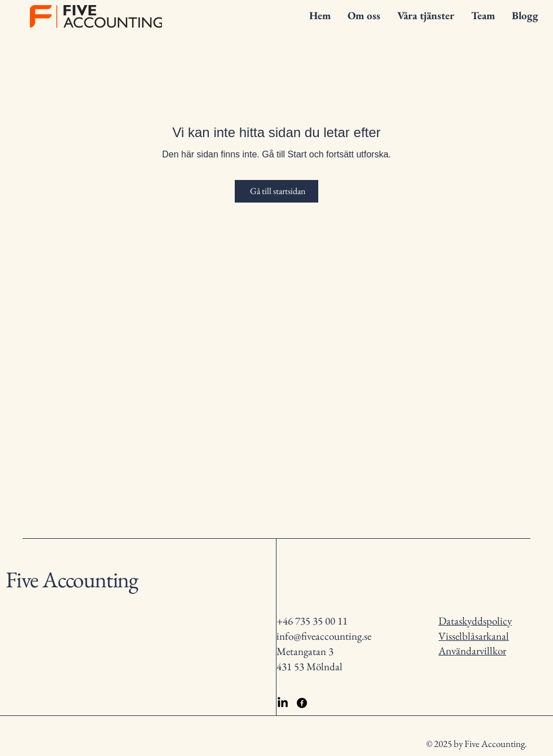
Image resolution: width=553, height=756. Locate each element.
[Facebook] (302, 703)
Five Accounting (72, 579)
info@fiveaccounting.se (324, 636)
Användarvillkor (472, 651)
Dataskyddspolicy (475, 621)
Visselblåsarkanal (474, 636)
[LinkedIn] (283, 703)
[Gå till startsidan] (276, 191)
